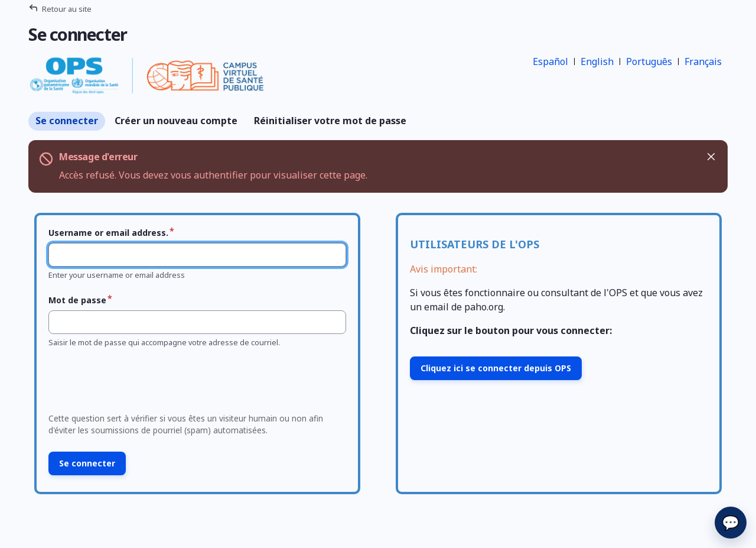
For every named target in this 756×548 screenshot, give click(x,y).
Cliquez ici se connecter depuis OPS (496, 368)
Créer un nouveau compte (176, 121)
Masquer (710, 157)
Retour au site (67, 9)
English (597, 61)
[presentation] (134, 384)
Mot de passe (77, 300)
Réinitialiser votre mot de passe (330, 121)
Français (703, 61)
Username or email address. (108, 233)
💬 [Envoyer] (731, 522)
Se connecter (67, 121)
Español (550, 61)
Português (649, 61)
